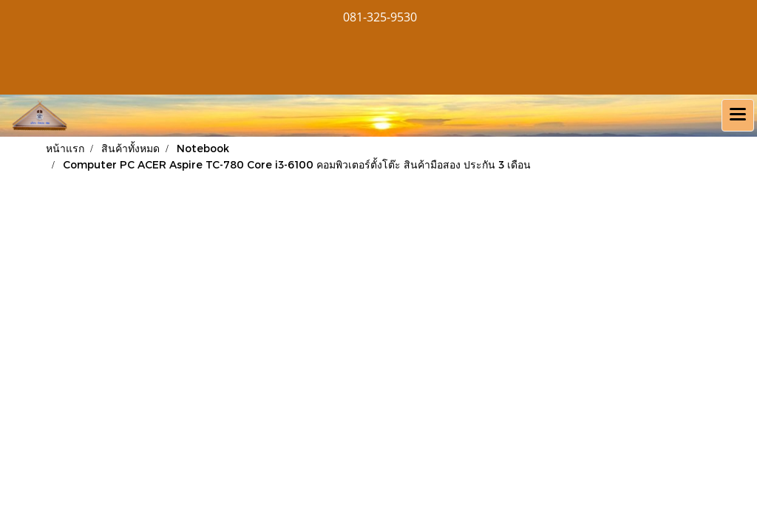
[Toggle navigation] (738, 115)
